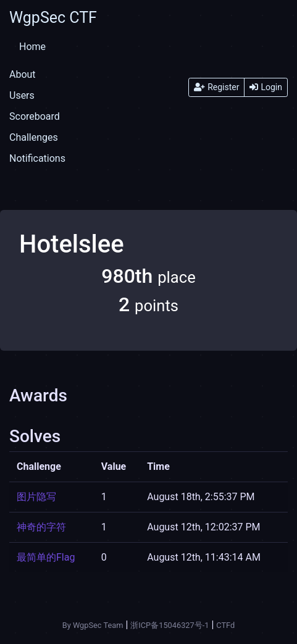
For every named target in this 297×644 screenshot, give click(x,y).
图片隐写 (36, 497)
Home (32, 47)
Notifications (37, 158)
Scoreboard (35, 116)
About (23, 74)
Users (22, 95)
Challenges (34, 137)
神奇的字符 (41, 527)
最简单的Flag (46, 557)
